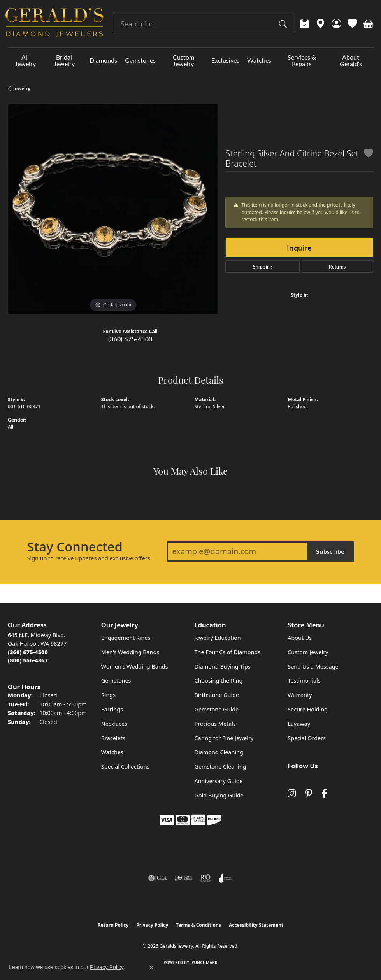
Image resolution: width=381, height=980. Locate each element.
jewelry (22, 89)
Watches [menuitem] (112, 752)
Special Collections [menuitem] (126, 767)
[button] (336, 24)
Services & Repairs (302, 60)
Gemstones (140, 60)
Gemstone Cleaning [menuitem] (220, 767)
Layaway (299, 724)
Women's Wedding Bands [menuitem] (135, 667)
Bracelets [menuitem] (113, 738)
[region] (113, 209)
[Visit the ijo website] (183, 878)
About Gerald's (351, 60)
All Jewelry (25, 60)
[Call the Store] (28, 652)
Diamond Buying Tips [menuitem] (223, 667)
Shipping (263, 267)
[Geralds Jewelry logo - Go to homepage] (54, 24)
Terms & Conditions (198, 925)
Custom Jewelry (183, 60)
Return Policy (113, 925)
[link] (305, 24)
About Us (300, 638)
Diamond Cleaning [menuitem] (219, 752)
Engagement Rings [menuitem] (126, 638)
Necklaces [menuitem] (114, 724)
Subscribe (330, 551)
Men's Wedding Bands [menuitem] (130, 652)
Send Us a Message (313, 667)
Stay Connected (75, 547)
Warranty (300, 695)
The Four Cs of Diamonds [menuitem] (228, 652)
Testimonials (304, 681)
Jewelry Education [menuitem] (218, 638)
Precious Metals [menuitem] (215, 724)
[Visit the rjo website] (205, 878)
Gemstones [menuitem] (116, 681)
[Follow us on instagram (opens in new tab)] (292, 793)
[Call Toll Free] (28, 660)
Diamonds (103, 60)
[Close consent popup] (151, 968)
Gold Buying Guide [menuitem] (219, 795)
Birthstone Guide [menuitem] (217, 695)
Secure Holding (308, 709)
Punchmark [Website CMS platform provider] (205, 962)
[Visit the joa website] (226, 878)
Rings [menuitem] (108, 695)
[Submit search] (284, 24)
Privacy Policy (152, 925)
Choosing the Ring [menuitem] (219, 681)
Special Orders (307, 738)
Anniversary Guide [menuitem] (219, 781)
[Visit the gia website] (158, 878)
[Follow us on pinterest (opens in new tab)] (309, 793)
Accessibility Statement (256, 925)
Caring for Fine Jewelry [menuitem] (224, 738)
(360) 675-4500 (130, 339)
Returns (337, 267)
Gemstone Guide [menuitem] (217, 709)
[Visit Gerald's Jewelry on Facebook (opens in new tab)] (324, 793)
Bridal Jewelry (64, 60)
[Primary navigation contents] (190, 61)
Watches (259, 60)
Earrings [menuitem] (112, 709)
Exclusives (225, 60)
